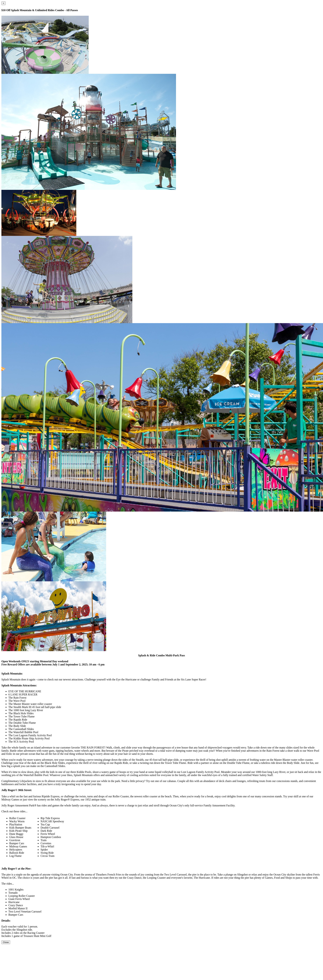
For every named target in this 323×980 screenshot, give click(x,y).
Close (6, 942)
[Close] (3, 3)
